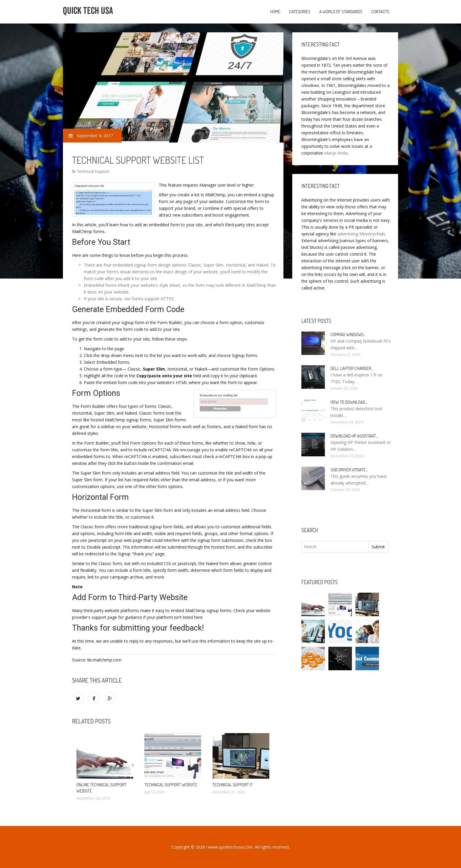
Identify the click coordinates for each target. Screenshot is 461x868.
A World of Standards (341, 12)
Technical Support (93, 171)
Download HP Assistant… (354, 436)
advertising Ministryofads (361, 234)
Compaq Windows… (348, 335)
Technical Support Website (171, 785)
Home (275, 12)
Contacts (380, 12)
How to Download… (349, 402)
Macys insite (336, 153)
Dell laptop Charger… (352, 368)
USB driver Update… (349, 470)
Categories (300, 12)
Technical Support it (233, 785)
